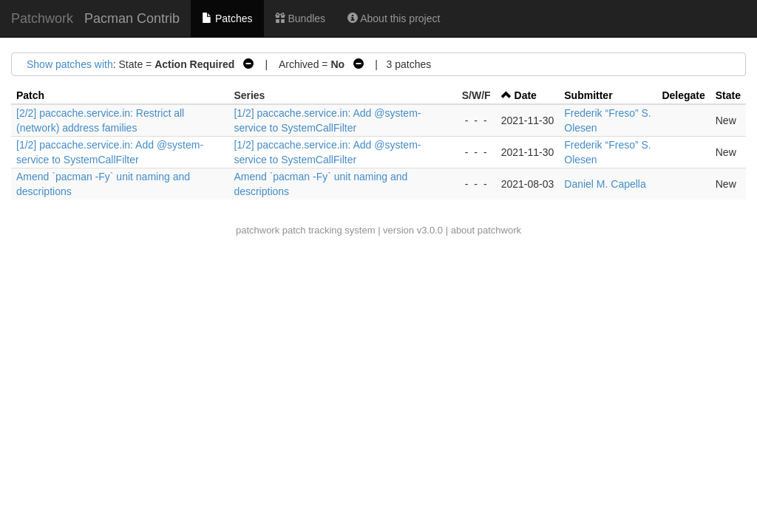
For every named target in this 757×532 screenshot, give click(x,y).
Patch (30, 95)
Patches (227, 18)
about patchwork (486, 230)
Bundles (300, 18)
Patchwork (42, 18)
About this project (394, 18)
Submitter (588, 95)
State (728, 95)
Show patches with (70, 64)
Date (526, 95)
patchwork (258, 230)
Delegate (683, 95)
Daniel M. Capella (605, 184)
